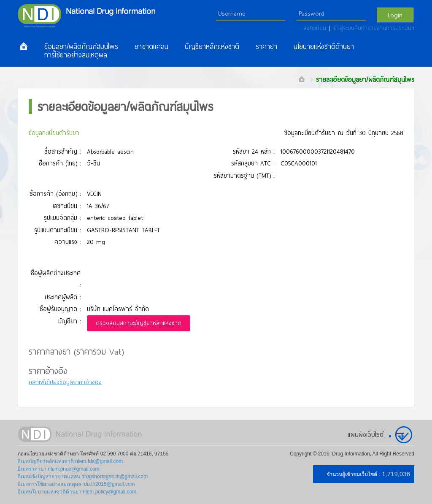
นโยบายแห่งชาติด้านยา (324, 46)
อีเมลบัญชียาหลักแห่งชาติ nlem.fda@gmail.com (70, 461)
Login (395, 15)
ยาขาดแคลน (151, 46)
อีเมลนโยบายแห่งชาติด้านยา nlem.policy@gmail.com (77, 492)
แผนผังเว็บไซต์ (366, 434)
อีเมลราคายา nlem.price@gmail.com (59, 469)
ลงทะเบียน (316, 28)
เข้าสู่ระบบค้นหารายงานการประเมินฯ (373, 28)
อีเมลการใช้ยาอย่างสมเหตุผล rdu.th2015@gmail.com (76, 484)
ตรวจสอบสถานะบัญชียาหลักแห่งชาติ (139, 323)
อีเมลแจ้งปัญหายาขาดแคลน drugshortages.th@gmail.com (83, 477)
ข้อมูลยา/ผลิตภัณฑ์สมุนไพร (81, 46)
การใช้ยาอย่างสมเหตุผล (76, 55)
